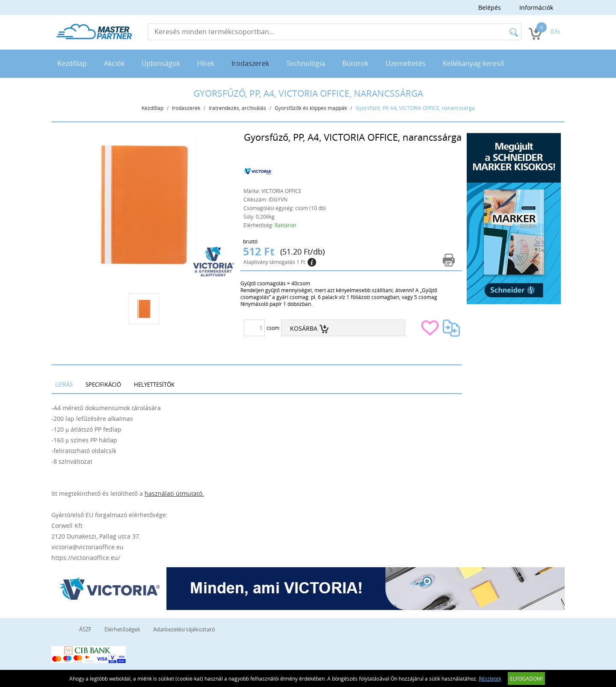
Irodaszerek (250, 63)
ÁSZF (85, 629)
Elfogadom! (526, 678)
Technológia (306, 63)
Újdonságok (161, 63)
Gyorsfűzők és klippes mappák (311, 108)
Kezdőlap (72, 63)
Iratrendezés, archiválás (237, 108)
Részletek (490, 678)
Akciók (114, 63)
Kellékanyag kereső (474, 63)
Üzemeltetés (406, 63)
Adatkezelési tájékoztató (184, 629)
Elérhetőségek (122, 629)
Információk (536, 7)
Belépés (490, 7)
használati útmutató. (174, 493)
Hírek (206, 63)
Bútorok (355, 63)
